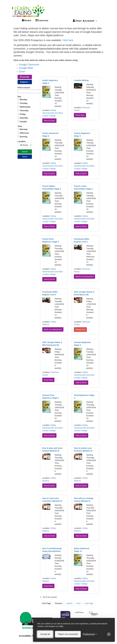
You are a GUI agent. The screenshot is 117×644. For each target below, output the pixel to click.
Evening (24, 137)
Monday (24, 100)
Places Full (80, 330)
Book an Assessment (84, 277)
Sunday (23, 122)
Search (69, 603)
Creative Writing (81, 80)
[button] (25, 77)
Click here (68, 40)
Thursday (24, 111)
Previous (59, 603)
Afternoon (24, 133)
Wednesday (25, 107)
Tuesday (24, 103)
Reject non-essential (68, 632)
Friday (23, 114)
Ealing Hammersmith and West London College (52, 113)
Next (79, 603)
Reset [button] (25, 157)
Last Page (89, 603)
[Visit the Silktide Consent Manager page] (109, 632)
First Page (46, 603)
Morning (24, 129)
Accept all (45, 632)
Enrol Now (80, 115)
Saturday (24, 118)
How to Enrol (49, 121)
